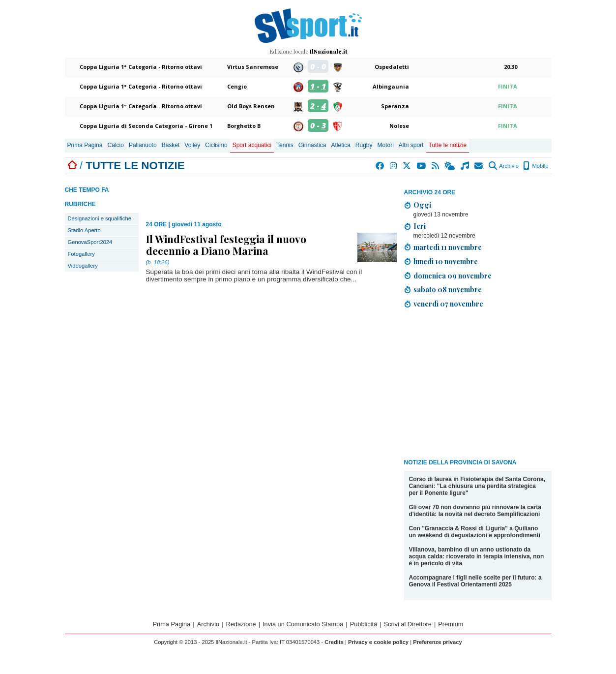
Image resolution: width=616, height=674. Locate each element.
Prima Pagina (85, 145)
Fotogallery (81, 254)
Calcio (116, 145)
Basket (171, 145)
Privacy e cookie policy (378, 642)
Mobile (536, 166)
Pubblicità (364, 624)
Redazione (241, 624)
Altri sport (411, 145)
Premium (451, 624)
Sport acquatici (252, 145)
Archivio (504, 166)
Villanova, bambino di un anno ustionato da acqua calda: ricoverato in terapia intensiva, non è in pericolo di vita (477, 556)
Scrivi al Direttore (408, 624)
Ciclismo (216, 145)
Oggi (422, 205)
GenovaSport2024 (90, 242)
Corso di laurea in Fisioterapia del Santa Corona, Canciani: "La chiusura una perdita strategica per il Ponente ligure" (477, 486)
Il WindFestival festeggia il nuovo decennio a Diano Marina (226, 245)
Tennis (285, 145)
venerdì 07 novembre (448, 304)
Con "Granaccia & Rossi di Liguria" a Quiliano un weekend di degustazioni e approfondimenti (475, 532)
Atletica (340, 145)
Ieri (420, 226)
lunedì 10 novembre (446, 261)
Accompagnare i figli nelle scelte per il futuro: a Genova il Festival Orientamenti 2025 (475, 581)
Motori (386, 145)
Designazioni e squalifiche (100, 218)
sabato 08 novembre (448, 289)
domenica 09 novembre (453, 276)
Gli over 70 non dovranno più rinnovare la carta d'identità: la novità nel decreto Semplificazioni (475, 511)
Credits (334, 642)
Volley (192, 145)
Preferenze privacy (438, 642)
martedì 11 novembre (448, 247)
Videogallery (83, 266)
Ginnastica (312, 145)
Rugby (364, 145)
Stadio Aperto (84, 230)
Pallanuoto (143, 145)
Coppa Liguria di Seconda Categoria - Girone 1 (146, 126)
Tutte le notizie (448, 145)
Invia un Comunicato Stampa (303, 624)
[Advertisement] (478, 385)
